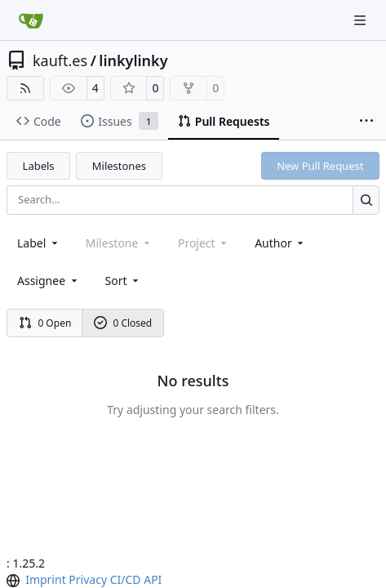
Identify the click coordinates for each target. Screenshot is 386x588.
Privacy (88, 579)
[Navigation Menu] (362, 20)
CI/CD (126, 579)
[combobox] (39, 243)
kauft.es (60, 60)
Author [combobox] (280, 243)
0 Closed (123, 323)
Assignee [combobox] (49, 281)
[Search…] (366, 200)
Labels (39, 166)
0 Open (45, 323)
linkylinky (133, 60)
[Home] (31, 20)
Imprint (46, 579)
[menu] (124, 281)
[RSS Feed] (25, 88)
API (153, 579)
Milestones (119, 166)
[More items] (366, 122)
